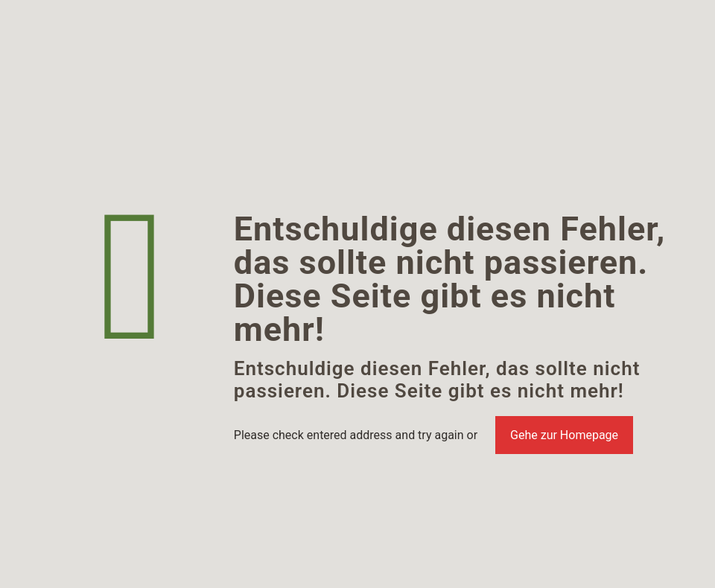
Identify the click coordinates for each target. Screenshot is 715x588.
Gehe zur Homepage (564, 435)
